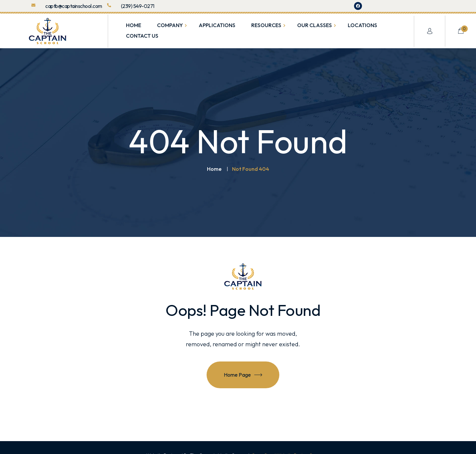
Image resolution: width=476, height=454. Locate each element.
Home (214, 154)
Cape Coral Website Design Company (291, 440)
